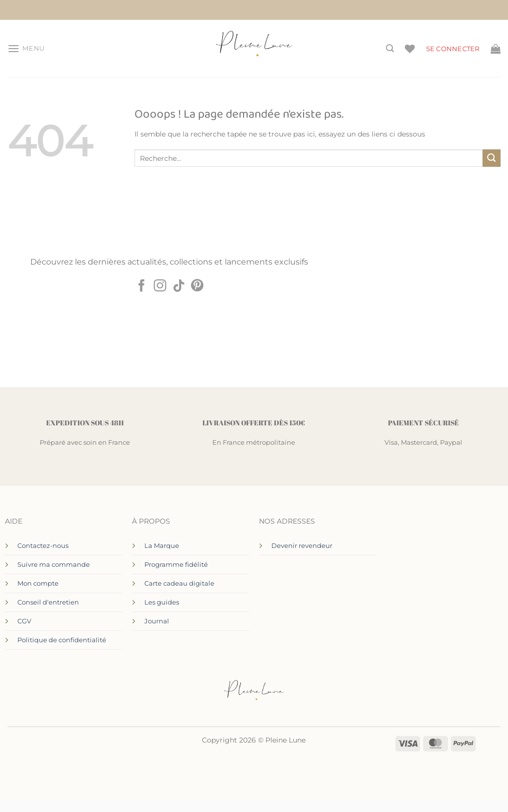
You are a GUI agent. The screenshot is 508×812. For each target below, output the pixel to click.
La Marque (162, 545)
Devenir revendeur (302, 545)
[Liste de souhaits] (410, 49)
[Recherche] (390, 48)
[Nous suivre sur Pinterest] (197, 286)
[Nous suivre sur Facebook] (141, 286)
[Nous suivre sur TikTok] (179, 286)
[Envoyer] (492, 158)
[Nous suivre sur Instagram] (160, 286)
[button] (26, 49)
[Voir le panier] (496, 49)
